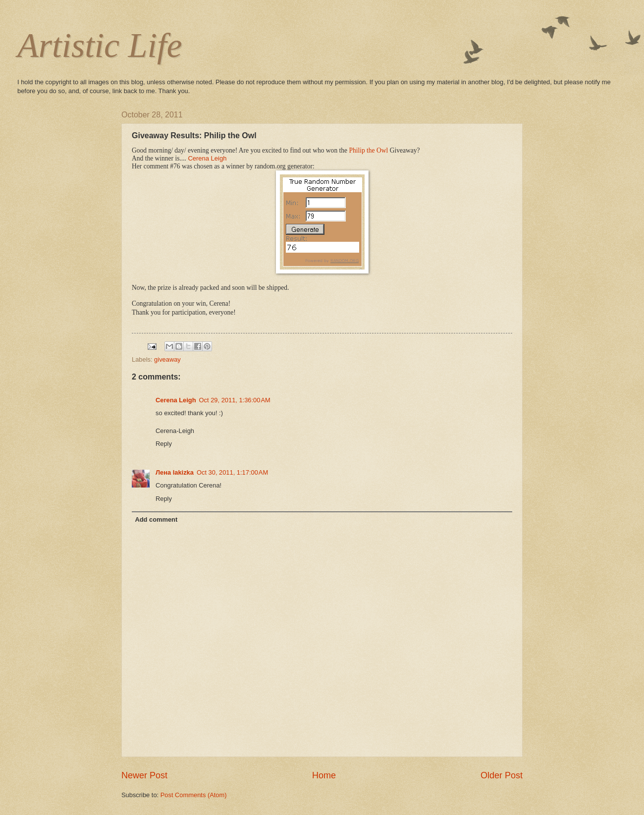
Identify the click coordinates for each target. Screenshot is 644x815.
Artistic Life (100, 45)
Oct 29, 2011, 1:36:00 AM (235, 400)
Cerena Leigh (207, 158)
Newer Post (144, 775)
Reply (164, 444)
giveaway (167, 359)
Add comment (156, 519)
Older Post (502, 775)
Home (324, 775)
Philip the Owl (368, 150)
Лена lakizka (175, 472)
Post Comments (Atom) (194, 795)
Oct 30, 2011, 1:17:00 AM (232, 472)
